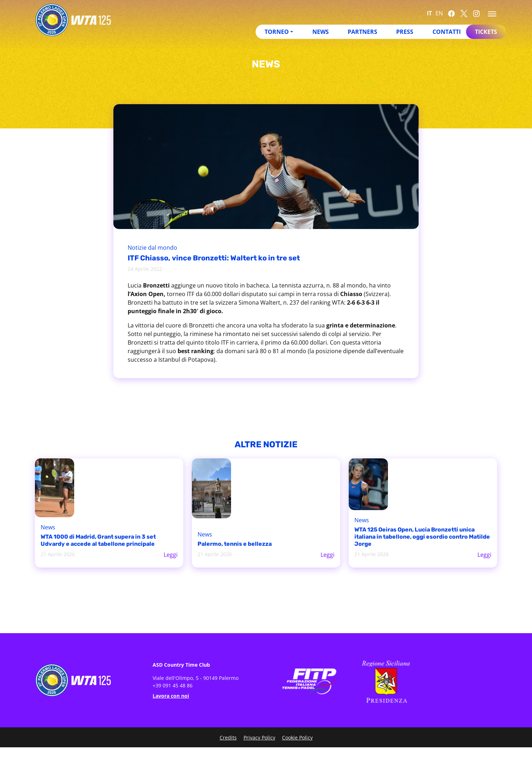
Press (405, 32)
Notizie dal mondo (152, 248)
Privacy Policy (259, 738)
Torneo (277, 32)
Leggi (171, 555)
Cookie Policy (297, 738)
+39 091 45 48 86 (173, 685)
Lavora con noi (171, 696)
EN (439, 13)
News (321, 32)
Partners (362, 32)
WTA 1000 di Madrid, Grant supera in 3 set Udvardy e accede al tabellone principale (98, 540)
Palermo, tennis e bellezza (235, 544)
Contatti (447, 32)
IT (429, 13)
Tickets (486, 32)
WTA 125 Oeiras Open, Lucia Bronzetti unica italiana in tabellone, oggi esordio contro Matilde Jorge (422, 537)
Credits (228, 738)
